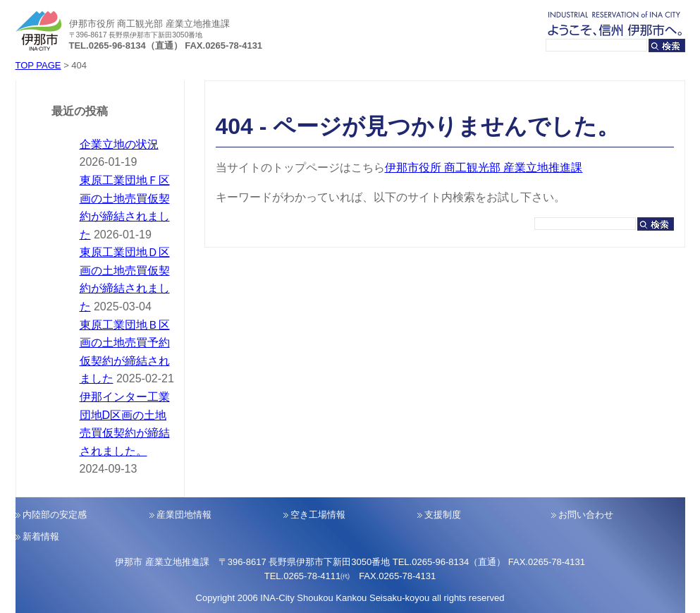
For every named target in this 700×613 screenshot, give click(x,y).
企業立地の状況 (119, 144)
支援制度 (443, 515)
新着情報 (41, 536)
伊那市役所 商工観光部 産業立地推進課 (484, 168)
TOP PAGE (38, 65)
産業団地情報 (184, 515)
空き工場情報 (318, 515)
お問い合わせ (586, 515)
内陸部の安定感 (55, 515)
